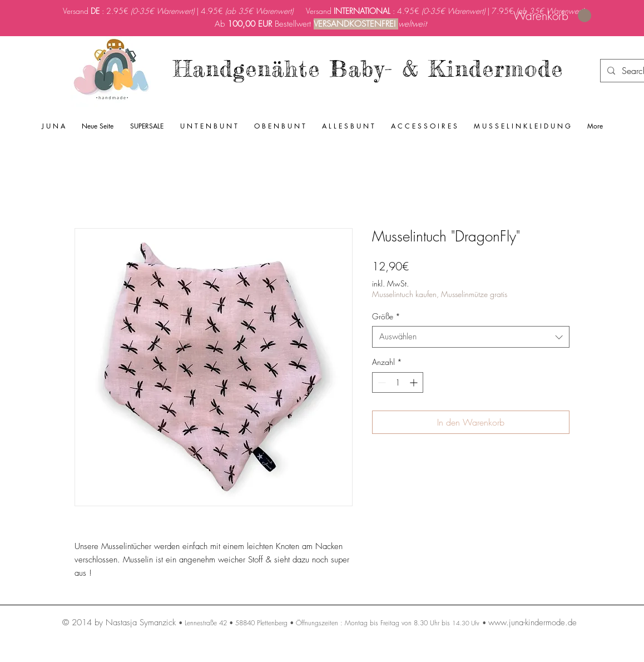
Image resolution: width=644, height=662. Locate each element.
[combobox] (471, 337)
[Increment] (415, 382)
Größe (386, 316)
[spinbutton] (398, 382)
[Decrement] (381, 382)
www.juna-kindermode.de (532, 623)
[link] (552, 16)
